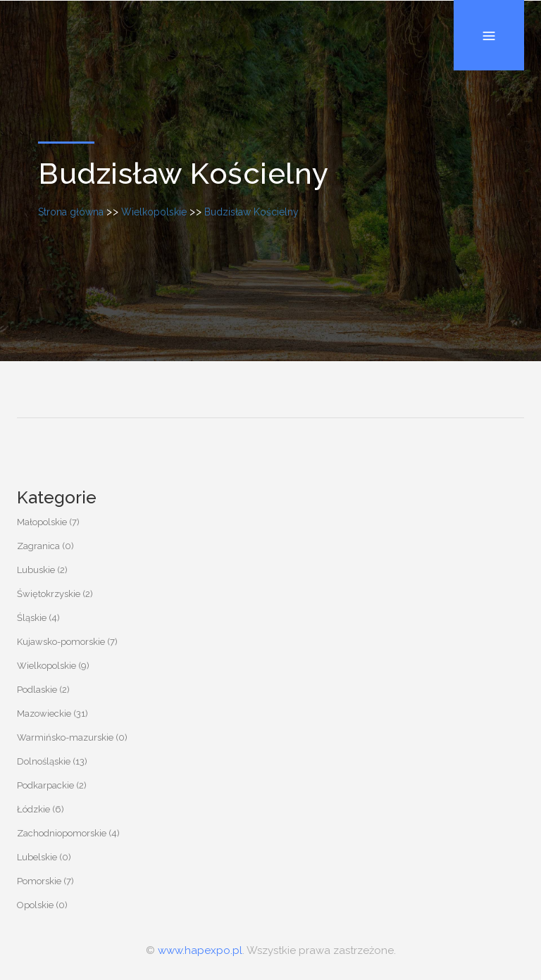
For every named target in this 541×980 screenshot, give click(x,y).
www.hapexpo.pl (200, 950)
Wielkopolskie (154, 212)
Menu (489, 0)
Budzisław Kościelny (251, 212)
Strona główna (71, 212)
